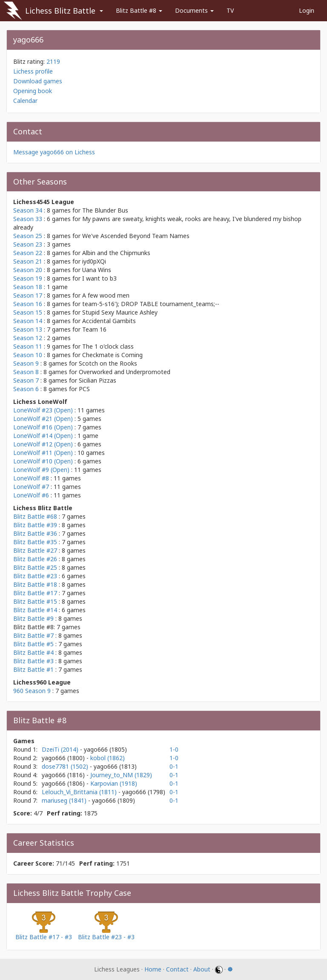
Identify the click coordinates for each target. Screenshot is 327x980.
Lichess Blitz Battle (60, 11)
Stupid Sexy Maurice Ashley (120, 312)
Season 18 (28, 287)
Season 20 (28, 270)
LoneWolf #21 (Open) (43, 419)
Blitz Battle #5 (33, 644)
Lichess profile (33, 71)
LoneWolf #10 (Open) (43, 461)
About (202, 969)
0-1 (174, 766)
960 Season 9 (32, 691)
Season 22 (28, 253)
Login (307, 10)
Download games (38, 81)
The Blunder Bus (105, 210)
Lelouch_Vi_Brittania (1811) (80, 792)
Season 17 (28, 295)
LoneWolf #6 (31, 495)
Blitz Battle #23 (35, 576)
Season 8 (26, 372)
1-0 (174, 749)
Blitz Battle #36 (35, 533)
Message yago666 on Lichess (54, 152)
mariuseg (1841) (65, 800)
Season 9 (26, 363)
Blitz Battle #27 (35, 550)
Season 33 (28, 219)
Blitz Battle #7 (33, 635)
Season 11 (28, 346)
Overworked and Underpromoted (125, 372)
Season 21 (28, 261)
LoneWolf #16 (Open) (43, 427)
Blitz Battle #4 (33, 652)
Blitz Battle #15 (35, 601)
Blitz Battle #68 (35, 516)
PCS (84, 389)
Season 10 (28, 355)
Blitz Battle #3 (33, 661)
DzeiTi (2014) (61, 749)
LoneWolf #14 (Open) (43, 436)
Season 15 (28, 312)
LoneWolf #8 (31, 478)
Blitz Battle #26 (35, 559)
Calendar (25, 101)
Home (153, 969)
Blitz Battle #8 (139, 10)
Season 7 (26, 380)
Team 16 (94, 329)
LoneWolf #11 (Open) (43, 453)
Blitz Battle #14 (35, 610)
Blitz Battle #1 (33, 669)
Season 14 (28, 321)
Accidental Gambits (109, 321)
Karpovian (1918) (114, 783)
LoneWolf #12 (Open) (43, 444)
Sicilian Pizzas (98, 380)
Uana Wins (97, 270)
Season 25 (28, 236)
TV (230, 10)
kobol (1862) (108, 758)
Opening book (33, 91)
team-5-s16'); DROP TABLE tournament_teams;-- (151, 304)
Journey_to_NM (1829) (121, 775)
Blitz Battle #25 (35, 567)
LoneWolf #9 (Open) (41, 470)
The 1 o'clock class (108, 346)
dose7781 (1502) (66, 766)
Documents (194, 10)
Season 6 (26, 389)
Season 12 (28, 338)
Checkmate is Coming (112, 355)
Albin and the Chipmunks (116, 253)
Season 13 (28, 329)
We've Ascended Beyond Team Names (136, 236)
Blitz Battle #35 (35, 542)
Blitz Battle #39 (35, 525)
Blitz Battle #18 (35, 584)
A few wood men (106, 295)
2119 (53, 61)
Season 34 (28, 210)
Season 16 (28, 304)
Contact (177, 969)
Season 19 (28, 278)
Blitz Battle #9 (33, 618)
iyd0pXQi (94, 261)
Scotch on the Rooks (108, 363)
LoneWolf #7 (31, 487)
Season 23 (28, 244)
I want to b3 (99, 278)
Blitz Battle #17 (35, 593)
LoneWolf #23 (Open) (43, 410)
